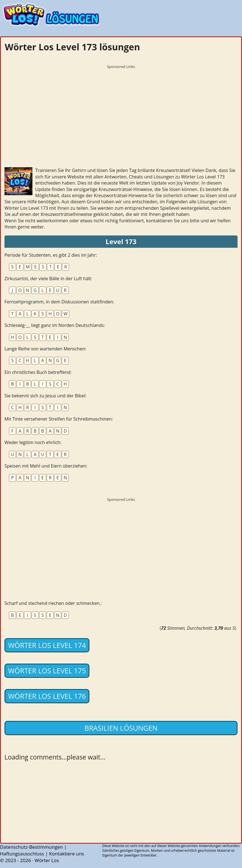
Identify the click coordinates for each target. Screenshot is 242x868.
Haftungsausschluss (22, 854)
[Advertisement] (121, 110)
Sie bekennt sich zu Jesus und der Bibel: (45, 396)
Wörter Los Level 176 (47, 696)
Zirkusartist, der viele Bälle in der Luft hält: (48, 279)
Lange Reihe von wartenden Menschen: (45, 349)
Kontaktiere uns (67, 854)
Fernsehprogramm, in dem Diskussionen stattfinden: (59, 302)
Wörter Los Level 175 (47, 671)
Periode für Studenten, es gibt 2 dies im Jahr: (51, 255)
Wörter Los (47, 860)
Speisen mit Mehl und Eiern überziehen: (46, 466)
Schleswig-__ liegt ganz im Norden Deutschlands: (55, 325)
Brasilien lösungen (121, 728)
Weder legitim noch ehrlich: (33, 442)
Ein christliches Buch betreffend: (38, 372)
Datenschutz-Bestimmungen (31, 847)
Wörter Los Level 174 (47, 645)
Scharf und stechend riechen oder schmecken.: (53, 603)
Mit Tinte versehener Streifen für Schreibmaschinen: (59, 419)
